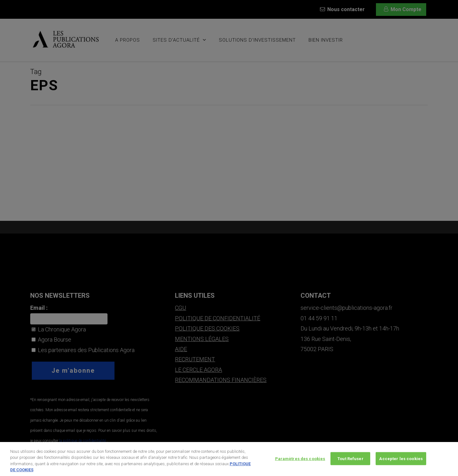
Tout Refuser (350, 461)
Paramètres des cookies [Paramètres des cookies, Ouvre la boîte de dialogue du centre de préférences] (300, 461)
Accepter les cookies (401, 461)
